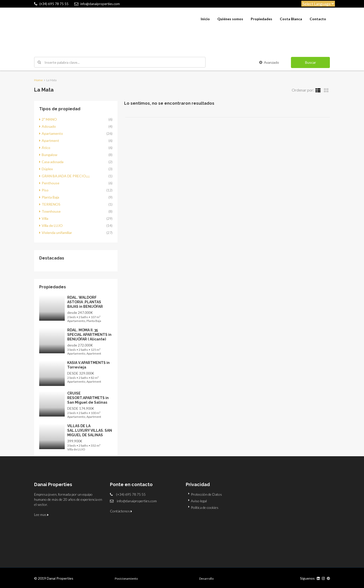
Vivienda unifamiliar (57, 233)
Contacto (318, 19)
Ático (46, 148)
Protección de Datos (206, 494)
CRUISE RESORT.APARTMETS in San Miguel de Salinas (88, 398)
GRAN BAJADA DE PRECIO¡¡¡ (66, 176)
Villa (45, 218)
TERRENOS (51, 204)
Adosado (49, 126)
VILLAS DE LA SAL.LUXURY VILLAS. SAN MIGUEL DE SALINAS (90, 430)
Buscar (311, 62)
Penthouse (51, 183)
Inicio (205, 19)
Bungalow (50, 155)
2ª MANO (49, 119)
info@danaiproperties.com (137, 501)
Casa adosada (53, 162)
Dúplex (47, 169)
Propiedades (261, 19)
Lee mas (41, 515)
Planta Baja (50, 197)
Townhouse (51, 211)
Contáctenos (121, 511)
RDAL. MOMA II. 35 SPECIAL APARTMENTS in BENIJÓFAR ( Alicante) (89, 335)
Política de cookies (205, 507)
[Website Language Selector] (318, 4)
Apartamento (52, 133)
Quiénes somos (230, 19)
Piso (45, 190)
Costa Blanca (291, 19)
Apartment (50, 140)
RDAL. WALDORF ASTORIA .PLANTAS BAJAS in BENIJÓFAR (85, 302)
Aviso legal (199, 501)
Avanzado (269, 62)
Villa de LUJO (52, 225)
